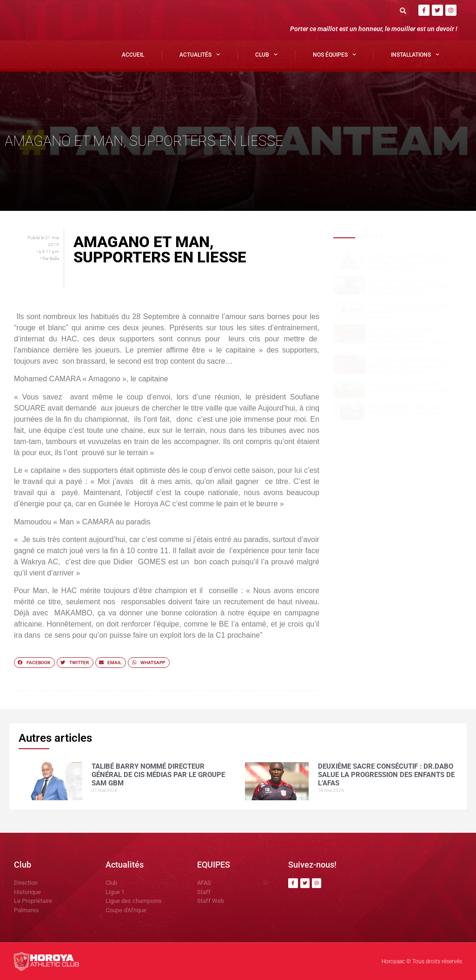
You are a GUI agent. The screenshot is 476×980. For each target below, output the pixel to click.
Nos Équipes (334, 54)
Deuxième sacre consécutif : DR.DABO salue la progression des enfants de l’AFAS (409, 287)
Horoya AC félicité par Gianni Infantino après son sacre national (407, 311)
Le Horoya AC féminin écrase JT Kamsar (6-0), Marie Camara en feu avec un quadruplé (410, 366)
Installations (415, 54)
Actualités (200, 54)
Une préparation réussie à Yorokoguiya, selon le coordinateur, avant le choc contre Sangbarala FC (407, 339)
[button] (403, 10)
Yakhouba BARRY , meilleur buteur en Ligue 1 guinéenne (406, 410)
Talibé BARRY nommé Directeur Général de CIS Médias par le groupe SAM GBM (409, 263)
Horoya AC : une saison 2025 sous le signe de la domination (410, 388)
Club (266, 54)
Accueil (133, 55)
